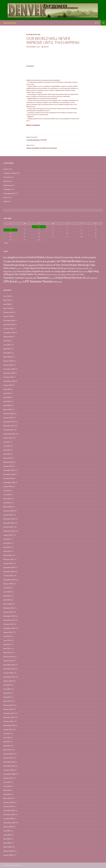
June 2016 (7, 495)
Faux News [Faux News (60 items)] (30, 268)
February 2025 (8, 361)
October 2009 (8, 819)
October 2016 (8, 478)
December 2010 (9, 762)
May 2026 (7, 300)
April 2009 (7, 843)
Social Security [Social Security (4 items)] (55, 275)
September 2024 (9, 381)
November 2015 (9, 523)
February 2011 (8, 754)
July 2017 (7, 442)
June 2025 (7, 345)
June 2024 (7, 389)
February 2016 (8, 511)
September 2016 (9, 482)
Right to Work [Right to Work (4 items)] (83, 272)
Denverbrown (10, 23)
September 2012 (9, 677)
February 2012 (8, 705)
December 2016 (9, 470)
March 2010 (8, 798)
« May (6, 243)
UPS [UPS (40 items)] (84, 278)
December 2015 (9, 519)
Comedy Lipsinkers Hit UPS (53, 138)
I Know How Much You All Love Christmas (53, 146)
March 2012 (8, 701)
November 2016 (9, 474)
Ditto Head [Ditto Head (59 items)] (9, 268)
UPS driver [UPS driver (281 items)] (10, 281)
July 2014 (7, 588)
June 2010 (7, 786)
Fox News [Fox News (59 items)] (41, 268)
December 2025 (9, 320)
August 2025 (8, 337)
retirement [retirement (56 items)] (73, 271)
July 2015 (7, 539)
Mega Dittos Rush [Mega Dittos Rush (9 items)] (10, 271)
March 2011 (8, 750)
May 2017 (7, 450)
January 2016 (8, 515)
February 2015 (8, 559)
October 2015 (8, 527)
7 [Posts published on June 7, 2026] (10, 230)
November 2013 (9, 620)
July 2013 (7, 636)
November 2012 (9, 669)
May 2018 (7, 401)
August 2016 (8, 486)
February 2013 (8, 657)
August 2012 (8, 681)
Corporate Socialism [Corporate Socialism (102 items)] (15, 261)
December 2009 (9, 810)
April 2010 (7, 794)
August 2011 (8, 729)
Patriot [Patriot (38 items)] (21, 271)
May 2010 (7, 790)
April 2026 (7, 304)
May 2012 (7, 693)
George (46, 47)
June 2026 (7, 296)
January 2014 (8, 612)
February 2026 (8, 312)
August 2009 (8, 827)
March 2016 (8, 507)
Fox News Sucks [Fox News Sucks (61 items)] (55, 268)
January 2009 (8, 855)
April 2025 (7, 353)
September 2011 (9, 725)
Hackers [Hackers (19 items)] (72, 268)
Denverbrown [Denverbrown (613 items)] (71, 261)
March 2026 (8, 308)
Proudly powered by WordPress (13, 865)
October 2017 (8, 430)
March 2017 (8, 458)
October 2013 (8, 624)
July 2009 (7, 831)
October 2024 (8, 377)
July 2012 (7, 685)
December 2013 (9, 616)
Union (5, 197)
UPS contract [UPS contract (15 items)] (92, 278)
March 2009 (8, 847)
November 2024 (9, 373)
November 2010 (9, 766)
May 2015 (7, 547)
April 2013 (7, 648)
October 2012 (8, 673)
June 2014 (7, 592)
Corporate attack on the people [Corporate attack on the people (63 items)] (79, 257)
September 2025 (9, 333)
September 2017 (9, 434)
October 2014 (8, 576)
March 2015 (8, 555)
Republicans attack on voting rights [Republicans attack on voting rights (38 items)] (49, 271)
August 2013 (8, 632)
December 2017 (9, 422)
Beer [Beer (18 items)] (5, 257)
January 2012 (8, 709)
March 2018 (8, 409)
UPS (5, 201)
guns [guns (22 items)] (66, 268)
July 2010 (7, 782)
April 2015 (7, 551)
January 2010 (8, 806)
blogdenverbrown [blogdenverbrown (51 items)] (17, 257)
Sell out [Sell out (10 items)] (48, 274)
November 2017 (9, 426)
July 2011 (7, 733)
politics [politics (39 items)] (28, 271)
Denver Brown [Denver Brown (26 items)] (88, 261)
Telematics (7, 189)
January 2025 (8, 365)
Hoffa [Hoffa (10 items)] (86, 268)
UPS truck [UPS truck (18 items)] (58, 282)
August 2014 (8, 584)
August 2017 (8, 438)
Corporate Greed (9, 173)
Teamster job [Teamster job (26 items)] (30, 278)
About (97, 23)
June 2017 (7, 446)
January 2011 (8, 758)
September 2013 (9, 628)
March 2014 (8, 604)
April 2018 (7, 405)
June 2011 (7, 738)
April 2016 (7, 503)
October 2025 (8, 328)
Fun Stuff (7, 177)
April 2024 (7, 397)
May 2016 (7, 499)
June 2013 (7, 640)
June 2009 (7, 835)
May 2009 (7, 839)
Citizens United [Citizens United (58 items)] (53, 257)
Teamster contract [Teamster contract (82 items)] (14, 278)
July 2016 (7, 490)
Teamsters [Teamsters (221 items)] (43, 278)
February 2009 (8, 851)
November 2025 (9, 324)
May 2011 (7, 742)
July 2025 (7, 341)
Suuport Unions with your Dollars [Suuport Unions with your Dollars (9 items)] (72, 274)
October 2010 (8, 770)
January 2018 (8, 418)
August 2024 (8, 385)
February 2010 (8, 802)
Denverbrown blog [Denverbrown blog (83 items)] (14, 265)
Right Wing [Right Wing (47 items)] (93, 271)
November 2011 (9, 717)
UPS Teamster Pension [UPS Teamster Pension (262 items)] (38, 281)
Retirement (7, 185)
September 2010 (9, 774)
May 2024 (7, 393)
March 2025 (8, 357)
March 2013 (8, 652)
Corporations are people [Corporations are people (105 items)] (41, 261)
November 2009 (9, 815)
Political (37, 34)
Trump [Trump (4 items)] (52, 278)
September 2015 (9, 531)
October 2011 (8, 721)
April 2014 (7, 600)
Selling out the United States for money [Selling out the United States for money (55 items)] (24, 274)
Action (29, 34)
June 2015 (7, 543)
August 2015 (8, 535)
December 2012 (9, 665)
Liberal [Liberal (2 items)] (90, 269)
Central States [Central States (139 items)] (36, 257)
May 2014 (7, 596)
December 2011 (9, 713)
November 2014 (9, 571)
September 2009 (9, 823)
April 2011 (7, 746)
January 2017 (8, 466)
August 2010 (8, 778)
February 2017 (8, 462)
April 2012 (7, 697)
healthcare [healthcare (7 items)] (79, 268)
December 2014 (9, 567)
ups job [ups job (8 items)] (20, 282)
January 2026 (8, 316)
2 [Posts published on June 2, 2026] (39, 227)
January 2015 (8, 563)
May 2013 (7, 644)
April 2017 (7, 454)
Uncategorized (9, 193)
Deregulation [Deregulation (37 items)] (31, 265)
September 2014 (9, 580)
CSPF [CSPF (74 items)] (58, 261)
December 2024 (9, 369)
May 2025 (7, 349)
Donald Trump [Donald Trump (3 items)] (20, 269)
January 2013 (8, 661)
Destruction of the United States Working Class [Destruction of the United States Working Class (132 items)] (67, 265)
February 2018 (8, 414)
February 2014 (8, 608)
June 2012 (7, 689)
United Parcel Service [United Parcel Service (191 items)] (68, 278)
